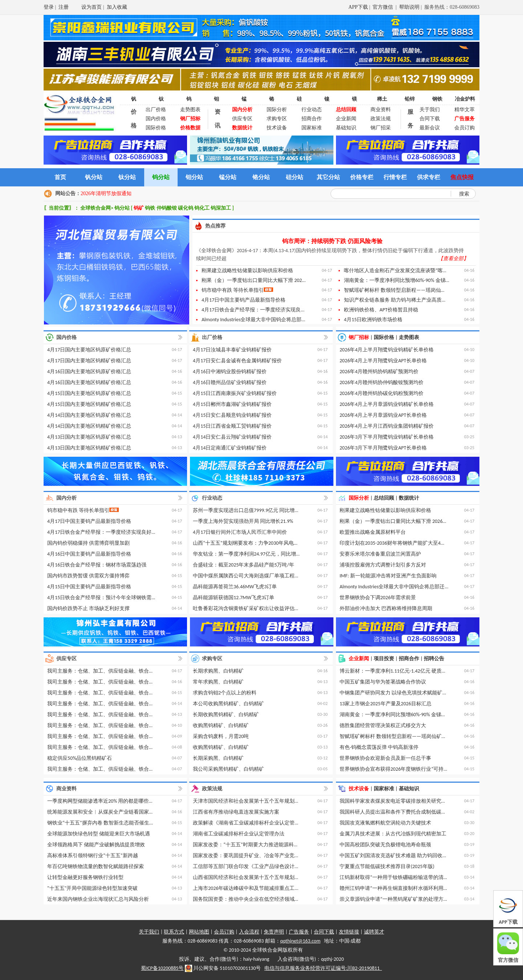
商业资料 (381, 110)
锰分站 (228, 177)
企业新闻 (346, 119)
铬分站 (261, 177)
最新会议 (430, 128)
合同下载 (430, 119)
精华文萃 (465, 110)
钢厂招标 (359, 337)
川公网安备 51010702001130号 (223, 968)
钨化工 (202, 208)
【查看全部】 (453, 259)
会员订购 (465, 128)
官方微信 (384, 7)
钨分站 (161, 177)
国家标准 (312, 128)
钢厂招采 (381, 128)
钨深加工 (221, 208)
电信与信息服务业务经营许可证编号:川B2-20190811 (323, 968)
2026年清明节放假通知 (106, 193)
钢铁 (437, 99)
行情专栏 (395, 177)
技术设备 (277, 128)
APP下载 (358, 7)
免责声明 (274, 932)
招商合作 (312, 119)
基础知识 (346, 128)
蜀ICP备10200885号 (162, 968)
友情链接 (349, 932)
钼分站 (194, 177)
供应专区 (242, 119)
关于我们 (430, 110)
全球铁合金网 (96, 208)
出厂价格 (156, 110)
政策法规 (381, 119)
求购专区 (277, 119)
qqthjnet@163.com (301, 941)
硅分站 (295, 177)
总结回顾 (384, 498)
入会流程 (249, 932)
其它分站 (328, 177)
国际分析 (277, 110)
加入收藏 (117, 7)
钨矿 (139, 208)
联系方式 (174, 932)
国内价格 (156, 119)
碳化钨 (186, 208)
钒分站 (94, 177)
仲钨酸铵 (167, 208)
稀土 (382, 99)
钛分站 (127, 177)
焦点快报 (462, 177)
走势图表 (190, 110)
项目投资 (384, 659)
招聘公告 (434, 659)
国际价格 (156, 128)
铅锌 (410, 99)
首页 (60, 177)
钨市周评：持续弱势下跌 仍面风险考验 (332, 241)
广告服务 (299, 932)
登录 (49, 7)
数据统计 (409, 498)
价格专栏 (362, 177)
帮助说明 (409, 7)
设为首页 (92, 7)
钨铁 (151, 208)
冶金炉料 (465, 99)
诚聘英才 (374, 932)
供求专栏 (429, 177)
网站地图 (199, 932)
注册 (64, 7)
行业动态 (312, 110)
